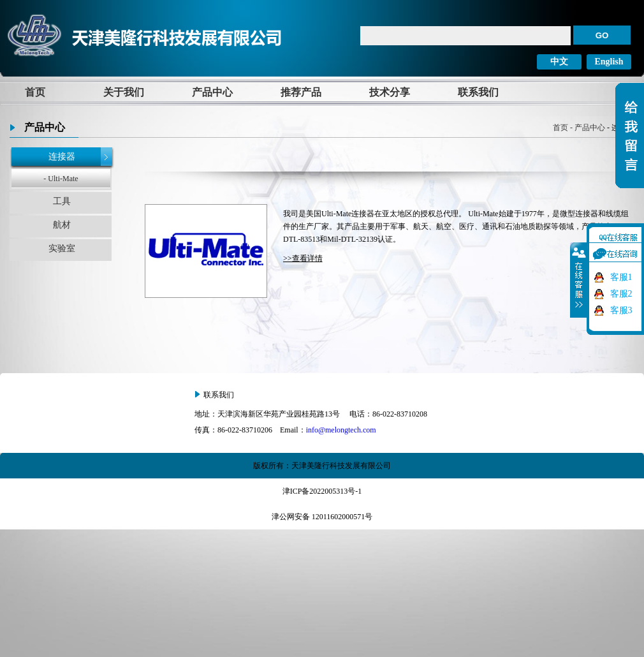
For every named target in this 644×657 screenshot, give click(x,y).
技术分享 (390, 92)
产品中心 (212, 92)
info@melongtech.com (341, 430)
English (609, 62)
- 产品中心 (587, 128)
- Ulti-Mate (61, 179)
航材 (62, 225)
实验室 (62, 248)
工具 (62, 201)
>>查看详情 (303, 258)
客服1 (621, 277)
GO (602, 35)
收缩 (579, 280)
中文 (559, 62)
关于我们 (124, 92)
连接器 (62, 157)
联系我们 (478, 92)
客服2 (621, 294)
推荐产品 (301, 92)
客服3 (621, 310)
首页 (35, 92)
